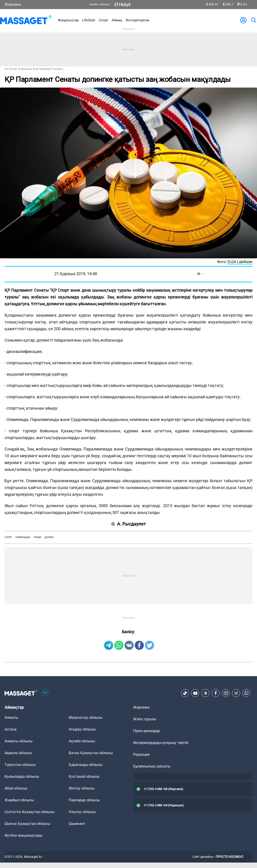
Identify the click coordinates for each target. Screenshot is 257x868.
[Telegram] (236, 693)
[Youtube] (195, 693)
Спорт (103, 20)
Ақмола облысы (18, 753)
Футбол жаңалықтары (23, 835)
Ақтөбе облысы (82, 741)
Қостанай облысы (84, 776)
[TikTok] (185, 693)
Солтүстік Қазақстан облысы (29, 812)
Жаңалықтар (68, 20)
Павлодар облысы (84, 800)
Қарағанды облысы (86, 765)
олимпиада (23, 537)
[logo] (26, 20)
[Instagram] (226, 693)
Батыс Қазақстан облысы (91, 753)
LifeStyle (89, 20)
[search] (253, 20)
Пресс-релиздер (147, 731)
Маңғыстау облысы (86, 718)
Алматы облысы (18, 741)
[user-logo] (243, 20)
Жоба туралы (145, 719)
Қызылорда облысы (22, 776)
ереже (38, 537)
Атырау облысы (82, 729)
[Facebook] (216, 693)
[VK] (206, 693)
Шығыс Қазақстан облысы (27, 824)
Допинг (49, 537)
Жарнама (13, 4)
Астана (11, 729)
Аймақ (117, 20)
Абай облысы (16, 788)
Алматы (11, 718)
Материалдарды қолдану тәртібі (161, 743)
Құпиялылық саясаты (152, 766)
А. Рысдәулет (129, 524)
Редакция (141, 754)
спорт (8, 537)
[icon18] (45, 693)
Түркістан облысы (20, 765)
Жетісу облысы (82, 788)
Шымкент (77, 824)
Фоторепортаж (137, 20)
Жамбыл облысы (19, 800)
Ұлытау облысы (82, 812)
